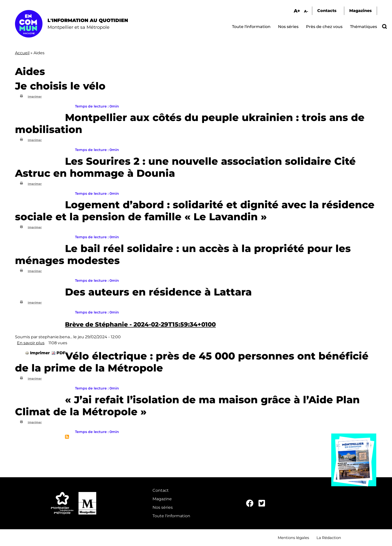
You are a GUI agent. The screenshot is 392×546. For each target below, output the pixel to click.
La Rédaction (329, 538)
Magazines (360, 11)
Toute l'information (251, 27)
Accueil (22, 53)
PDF (61, 353)
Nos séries (288, 27)
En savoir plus (31, 343)
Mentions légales (293, 538)
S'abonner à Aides (67, 437)
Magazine (162, 499)
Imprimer (35, 96)
